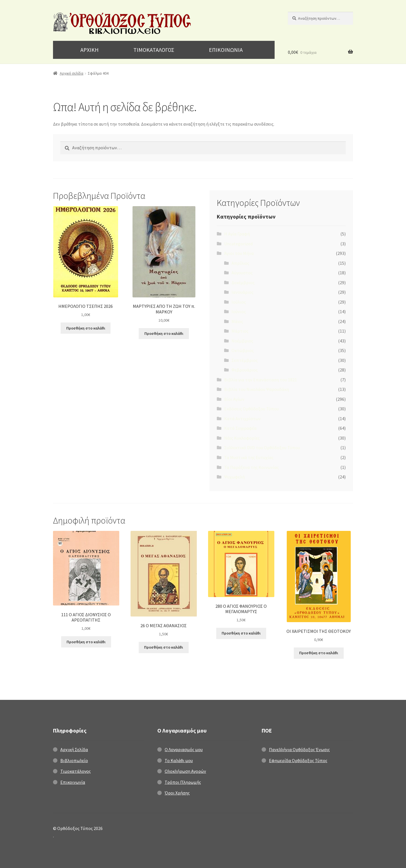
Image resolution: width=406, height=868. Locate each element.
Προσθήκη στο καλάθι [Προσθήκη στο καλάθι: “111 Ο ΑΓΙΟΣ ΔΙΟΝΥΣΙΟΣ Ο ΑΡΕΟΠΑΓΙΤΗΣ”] (86, 642)
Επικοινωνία (73, 782)
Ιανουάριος (242, 292)
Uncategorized (238, 244)
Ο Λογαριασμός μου (184, 749)
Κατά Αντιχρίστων (242, 419)
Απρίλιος (240, 263)
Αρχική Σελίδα (74, 749)
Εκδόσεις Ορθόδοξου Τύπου (251, 409)
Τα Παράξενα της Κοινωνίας (251, 467)
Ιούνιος (239, 311)
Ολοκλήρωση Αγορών (185, 771)
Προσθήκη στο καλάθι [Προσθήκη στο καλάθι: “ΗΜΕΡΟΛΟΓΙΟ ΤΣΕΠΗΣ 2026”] (86, 328)
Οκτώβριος (243, 350)
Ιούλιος (239, 302)
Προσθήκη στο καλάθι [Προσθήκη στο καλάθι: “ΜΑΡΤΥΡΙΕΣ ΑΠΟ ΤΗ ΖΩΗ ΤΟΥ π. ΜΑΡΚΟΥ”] (164, 333)
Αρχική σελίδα (72, 73)
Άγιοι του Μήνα (239, 253)
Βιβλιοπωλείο (74, 760)
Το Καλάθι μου (179, 760)
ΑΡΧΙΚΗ (90, 50)
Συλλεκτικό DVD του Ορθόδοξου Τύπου (262, 448)
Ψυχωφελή (234, 477)
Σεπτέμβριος (245, 360)
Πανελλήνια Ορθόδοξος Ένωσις (299, 749)
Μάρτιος (240, 331)
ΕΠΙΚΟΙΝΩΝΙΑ (226, 50)
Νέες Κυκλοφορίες (242, 438)
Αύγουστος (242, 273)
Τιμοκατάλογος (76, 771)
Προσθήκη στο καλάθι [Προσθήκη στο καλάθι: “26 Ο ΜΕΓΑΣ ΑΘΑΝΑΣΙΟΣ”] (164, 647)
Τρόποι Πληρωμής (183, 782)
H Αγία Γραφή (237, 234)
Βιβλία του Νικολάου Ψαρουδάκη (257, 389)
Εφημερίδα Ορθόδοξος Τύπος (298, 760)
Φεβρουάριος (245, 370)
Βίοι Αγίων (234, 399)
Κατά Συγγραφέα (240, 428)
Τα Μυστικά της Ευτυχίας (249, 457)
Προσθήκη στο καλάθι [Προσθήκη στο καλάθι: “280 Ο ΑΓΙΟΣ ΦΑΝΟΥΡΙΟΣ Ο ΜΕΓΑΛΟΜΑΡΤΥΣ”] (241, 633)
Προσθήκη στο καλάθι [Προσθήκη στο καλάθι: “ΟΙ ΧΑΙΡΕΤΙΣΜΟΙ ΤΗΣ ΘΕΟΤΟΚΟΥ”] (319, 653)
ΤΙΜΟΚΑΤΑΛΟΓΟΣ (154, 50)
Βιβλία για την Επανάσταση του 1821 (261, 380)
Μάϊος (237, 321)
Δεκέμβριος (243, 282)
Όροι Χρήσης (177, 793)
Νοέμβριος (242, 341)
